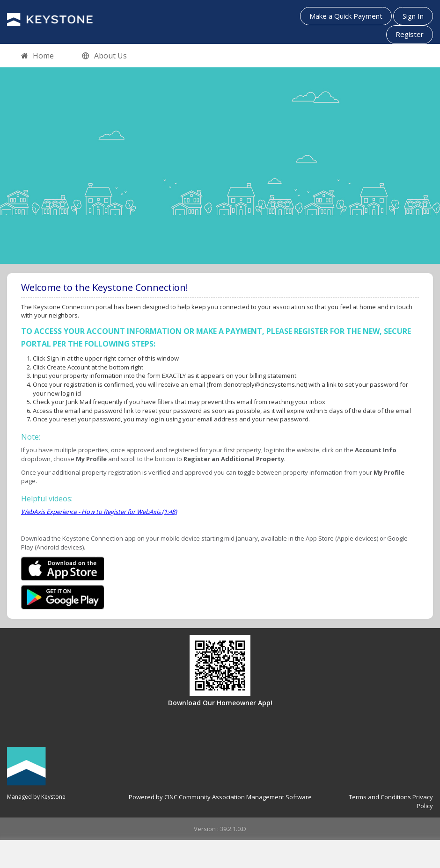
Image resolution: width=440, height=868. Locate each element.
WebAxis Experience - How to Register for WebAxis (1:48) (99, 512)
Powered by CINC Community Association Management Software (220, 797)
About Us (104, 56)
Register (410, 34)
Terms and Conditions (380, 797)
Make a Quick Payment (346, 16)
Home (37, 56)
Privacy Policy (423, 801)
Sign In (413, 16)
